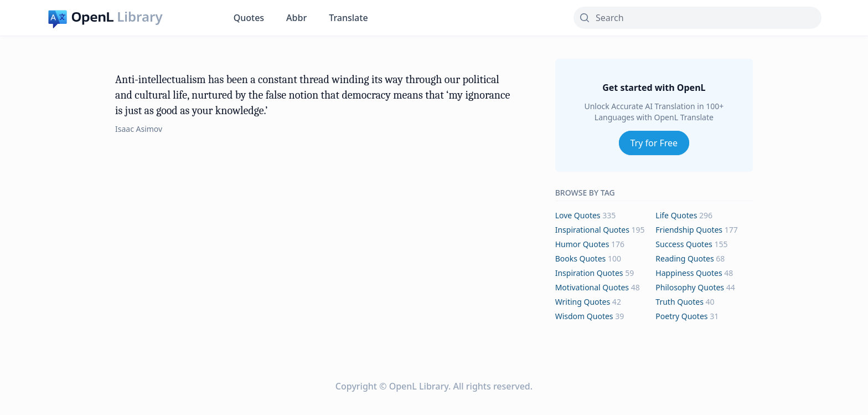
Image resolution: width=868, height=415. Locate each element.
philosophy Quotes (690, 287)
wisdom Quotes (584, 316)
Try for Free (654, 143)
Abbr (296, 18)
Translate (348, 18)
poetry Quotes (681, 316)
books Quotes (581, 258)
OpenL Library (419, 386)
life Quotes (676, 215)
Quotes (249, 18)
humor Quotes (582, 244)
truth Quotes (680, 302)
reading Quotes (684, 258)
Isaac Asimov (139, 129)
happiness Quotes (689, 273)
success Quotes (684, 244)
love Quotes (578, 215)
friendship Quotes (689, 230)
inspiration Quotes (589, 273)
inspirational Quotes (592, 230)
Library (139, 17)
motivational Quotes (592, 287)
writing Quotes (583, 302)
